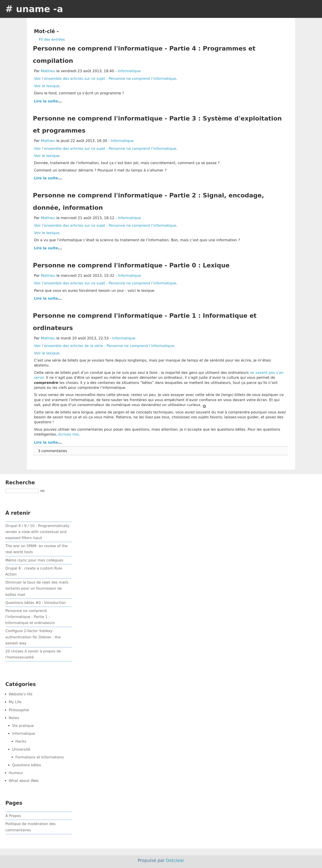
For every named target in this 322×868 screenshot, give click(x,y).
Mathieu (48, 71)
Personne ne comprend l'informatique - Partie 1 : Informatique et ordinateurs (30, 617)
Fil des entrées (52, 39)
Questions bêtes (26, 765)
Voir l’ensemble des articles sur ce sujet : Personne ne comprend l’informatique (105, 79)
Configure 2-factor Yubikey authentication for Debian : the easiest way (33, 637)
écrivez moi (69, 434)
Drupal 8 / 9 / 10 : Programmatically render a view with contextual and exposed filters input (37, 532)
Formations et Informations (40, 757)
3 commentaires (53, 451)
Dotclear (175, 861)
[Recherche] (22, 491)
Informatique (129, 71)
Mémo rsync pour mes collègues (34, 560)
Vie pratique (23, 726)
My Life (15, 702)
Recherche (20, 483)
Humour (16, 773)
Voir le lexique (47, 86)
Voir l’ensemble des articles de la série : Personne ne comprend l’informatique (104, 346)
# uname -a (34, 9)
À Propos (13, 816)
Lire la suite (46, 101)
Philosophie (19, 710)
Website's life (21, 694)
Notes (14, 718)
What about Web (24, 781)
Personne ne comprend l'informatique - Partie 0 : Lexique (131, 265)
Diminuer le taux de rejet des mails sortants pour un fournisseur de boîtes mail (37, 588)
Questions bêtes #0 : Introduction (36, 603)
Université (21, 749)
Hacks (21, 741)
